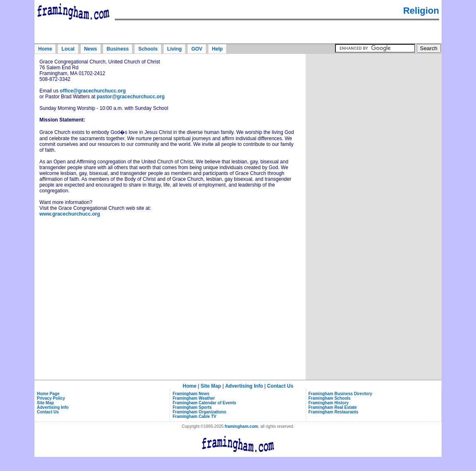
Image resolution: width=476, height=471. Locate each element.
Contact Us (280, 386)
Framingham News (191, 394)
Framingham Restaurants (334, 412)
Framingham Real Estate (333, 407)
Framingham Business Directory (340, 394)
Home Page (48, 394)
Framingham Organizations (199, 412)
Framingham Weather (194, 398)
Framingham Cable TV (194, 416)
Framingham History (329, 403)
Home (45, 49)
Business (118, 49)
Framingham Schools (330, 398)
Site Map (211, 386)
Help (217, 49)
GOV (197, 49)
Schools (148, 49)
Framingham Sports (192, 407)
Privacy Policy (51, 398)
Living (174, 49)
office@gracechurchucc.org (93, 91)
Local (68, 49)
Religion (421, 11)
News (91, 49)
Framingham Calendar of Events (204, 403)
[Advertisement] (374, 107)
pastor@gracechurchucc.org (131, 97)
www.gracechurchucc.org (70, 214)
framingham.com (242, 426)
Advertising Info (244, 386)
